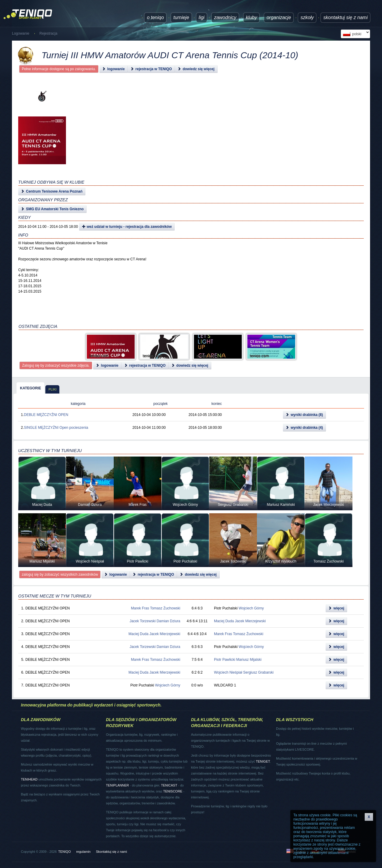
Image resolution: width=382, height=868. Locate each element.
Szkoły (307, 17)
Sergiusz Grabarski (258, 672)
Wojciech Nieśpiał (228, 672)
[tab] (30, 388)
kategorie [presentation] (30, 388)
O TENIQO (155, 17)
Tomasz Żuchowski (165, 608)
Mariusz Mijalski (249, 660)
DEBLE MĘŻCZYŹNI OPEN (46, 415)
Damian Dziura (168, 621)
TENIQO (64, 852)
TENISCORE (173, 791)
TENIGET (263, 761)
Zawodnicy (225, 17)
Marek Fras (140, 608)
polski (355, 34)
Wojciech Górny (251, 608)
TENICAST (169, 785)
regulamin (83, 852)
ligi (202, 17)
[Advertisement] (184, 140)
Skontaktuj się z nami (345, 17)
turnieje (181, 17)
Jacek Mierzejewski (250, 621)
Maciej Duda (224, 621)
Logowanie (21, 33)
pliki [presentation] (52, 389)
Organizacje (279, 17)
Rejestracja (48, 33)
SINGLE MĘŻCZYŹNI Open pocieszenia (56, 428)
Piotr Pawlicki (225, 660)
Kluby (251, 17)
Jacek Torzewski (143, 621)
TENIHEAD (29, 779)
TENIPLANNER (117, 785)
